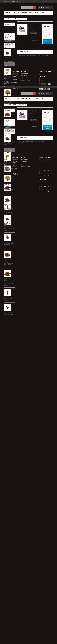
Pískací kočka (7, 241)
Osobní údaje (24, 287)
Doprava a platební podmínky (15, 284)
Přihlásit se (50, 1)
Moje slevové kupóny (25, 289)
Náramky (8, 44)
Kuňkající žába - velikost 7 (8, 223)
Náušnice (8, 46)
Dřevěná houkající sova (9, 186)
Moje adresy (24, 285)
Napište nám (44, 1)
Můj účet (24, 279)
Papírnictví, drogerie (8, 51)
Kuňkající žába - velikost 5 (8, 150)
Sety (7, 48)
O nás (8, 70)
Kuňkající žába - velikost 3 (8, 168)
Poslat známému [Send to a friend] (35, 41)
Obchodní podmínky (10, 68)
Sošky (37, 13)
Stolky (16, 13)
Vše (43, 13)
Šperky (10, 19)
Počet (45, 32)
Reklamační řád (10, 66)
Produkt (31, 30)
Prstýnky (15, 19)
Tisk (32, 44)
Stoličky (8, 13)
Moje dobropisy (24, 283)
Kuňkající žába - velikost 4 (8, 88)
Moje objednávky (25, 281)
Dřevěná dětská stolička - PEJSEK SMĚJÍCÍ (8, 129)
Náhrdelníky (9, 41)
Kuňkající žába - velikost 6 (8, 205)
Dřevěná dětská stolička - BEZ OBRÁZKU (8, 108)
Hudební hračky (27, 13)
